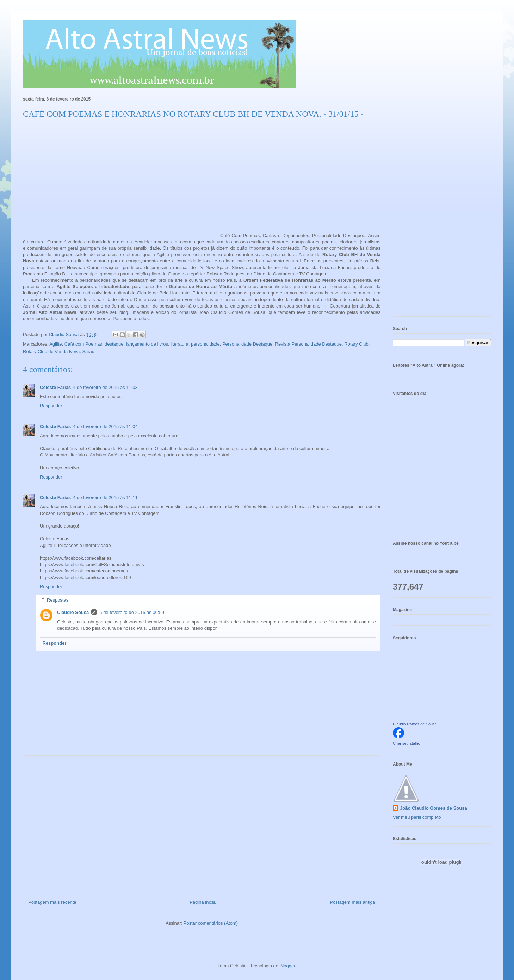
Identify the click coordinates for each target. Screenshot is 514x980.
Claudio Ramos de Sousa (415, 724)
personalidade (205, 344)
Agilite (55, 344)
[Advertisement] (202, 825)
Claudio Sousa (73, 612)
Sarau (88, 351)
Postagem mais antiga (352, 902)
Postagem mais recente (52, 902)
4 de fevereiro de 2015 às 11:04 (105, 427)
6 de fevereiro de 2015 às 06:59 (132, 612)
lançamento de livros (147, 344)
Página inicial (203, 902)
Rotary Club (356, 344)
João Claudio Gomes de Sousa (434, 808)
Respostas (58, 600)
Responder (51, 406)
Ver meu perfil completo (417, 817)
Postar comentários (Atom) (210, 923)
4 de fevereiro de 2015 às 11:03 (105, 387)
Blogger (287, 966)
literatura (179, 344)
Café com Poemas (83, 344)
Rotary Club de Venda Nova (51, 351)
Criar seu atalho (407, 743)
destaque (114, 344)
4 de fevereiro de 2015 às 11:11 (105, 497)
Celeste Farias (55, 387)
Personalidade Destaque (247, 344)
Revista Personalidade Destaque (308, 344)
